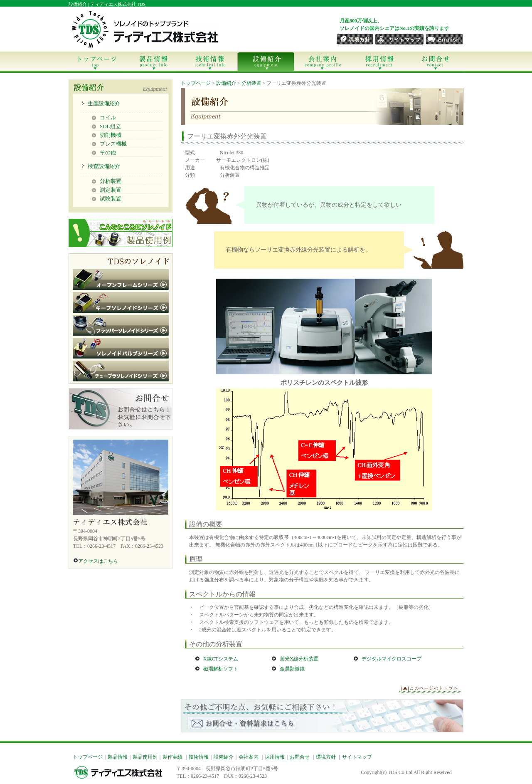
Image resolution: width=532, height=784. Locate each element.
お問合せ (435, 62)
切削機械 (111, 135)
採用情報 (379, 62)
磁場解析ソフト (221, 669)
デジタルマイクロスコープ (392, 659)
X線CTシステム (221, 659)
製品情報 (153, 62)
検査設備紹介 (104, 166)
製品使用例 (145, 757)
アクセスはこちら (96, 561)
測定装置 (111, 190)
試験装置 (111, 199)
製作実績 (172, 757)
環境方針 (326, 757)
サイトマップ (357, 757)
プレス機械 (113, 144)
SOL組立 (110, 126)
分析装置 (111, 181)
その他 (108, 152)
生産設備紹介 (104, 103)
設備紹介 (266, 62)
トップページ (97, 62)
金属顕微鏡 (292, 669)
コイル (108, 117)
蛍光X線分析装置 (299, 659)
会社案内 (322, 62)
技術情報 (209, 62)
